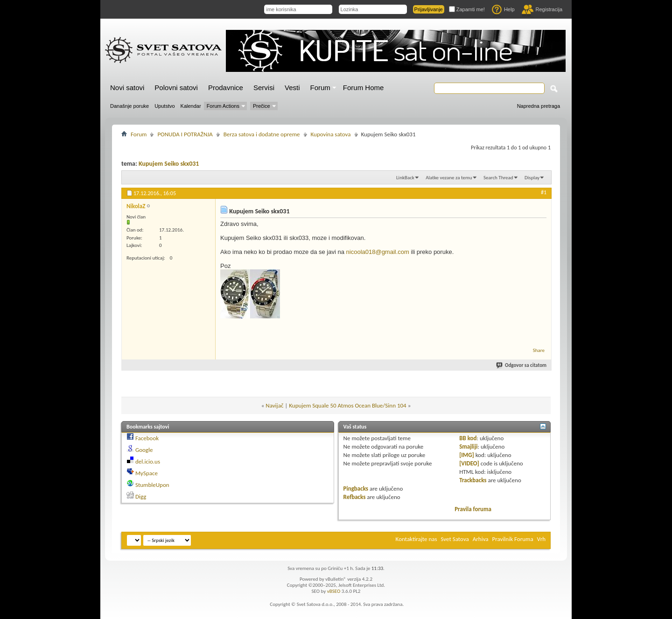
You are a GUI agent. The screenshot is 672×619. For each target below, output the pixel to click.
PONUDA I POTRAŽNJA (185, 134)
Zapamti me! (467, 9)
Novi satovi (127, 88)
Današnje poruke (129, 106)
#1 (544, 192)
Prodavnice (226, 88)
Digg (141, 496)
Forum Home (364, 88)
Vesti (292, 88)
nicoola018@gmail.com (378, 252)
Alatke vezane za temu (449, 178)
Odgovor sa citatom (522, 365)
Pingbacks (356, 489)
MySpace (147, 473)
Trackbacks (473, 480)
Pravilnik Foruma (513, 539)
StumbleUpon (152, 485)
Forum (320, 88)
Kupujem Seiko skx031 (169, 164)
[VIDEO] (469, 463)
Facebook (147, 438)
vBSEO (334, 591)
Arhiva (481, 539)
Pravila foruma (473, 509)
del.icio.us (148, 461)
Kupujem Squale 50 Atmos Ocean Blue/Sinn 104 (347, 405)
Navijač (274, 405)
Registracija (542, 9)
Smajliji (468, 447)
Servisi (264, 88)
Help (503, 9)
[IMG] (467, 455)
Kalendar (191, 106)
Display (532, 178)
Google (144, 450)
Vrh (541, 539)
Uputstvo (164, 106)
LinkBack (405, 178)
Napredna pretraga (539, 106)
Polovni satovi (176, 88)
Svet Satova (455, 539)
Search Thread (498, 178)
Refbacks (355, 497)
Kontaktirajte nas (416, 539)
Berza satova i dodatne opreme (262, 134)
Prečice (262, 106)
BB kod (468, 438)
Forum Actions (223, 106)
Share (539, 350)
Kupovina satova (331, 134)
